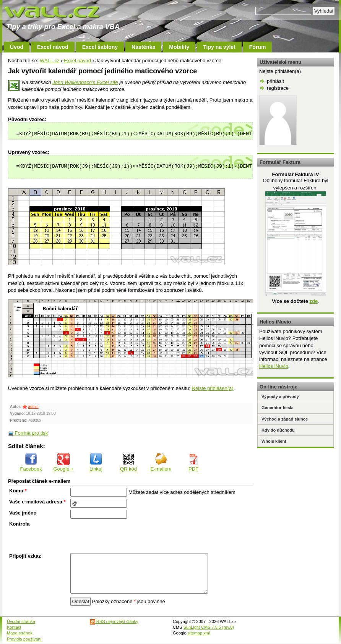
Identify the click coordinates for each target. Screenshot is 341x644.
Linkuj (96, 462)
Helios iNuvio (274, 366)
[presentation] (128, 536)
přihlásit (275, 81)
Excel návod (53, 47)
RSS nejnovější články (114, 621)
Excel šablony (100, 47)
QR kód (128, 462)
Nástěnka (143, 47)
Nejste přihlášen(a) (213, 388)
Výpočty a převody (280, 396)
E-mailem (161, 462)
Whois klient (274, 441)
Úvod (17, 47)
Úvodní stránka (21, 621)
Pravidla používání (24, 639)
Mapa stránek (20, 633)
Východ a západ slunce (285, 419)
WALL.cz (50, 61)
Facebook (31, 462)
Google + (63, 462)
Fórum (258, 47)
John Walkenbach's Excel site (85, 82)
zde (313, 301)
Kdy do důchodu (278, 430)
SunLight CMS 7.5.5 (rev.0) (209, 627)
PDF (193, 462)
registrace (278, 88)
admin (33, 407)
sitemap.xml (199, 633)
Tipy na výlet (219, 47)
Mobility (179, 47)
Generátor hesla (278, 408)
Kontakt (14, 627)
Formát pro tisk (28, 433)
